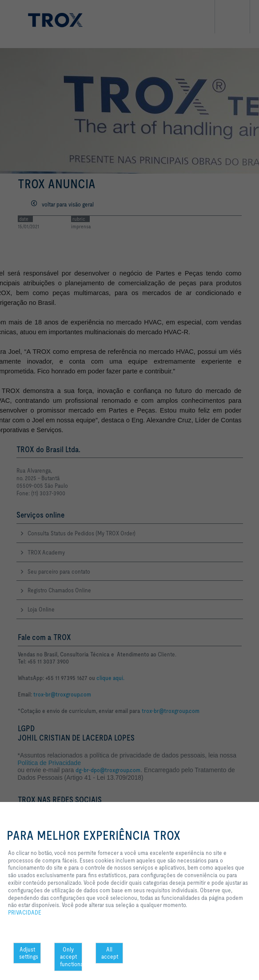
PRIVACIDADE (25, 912)
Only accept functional (71, 957)
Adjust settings (29, 953)
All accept (110, 953)
